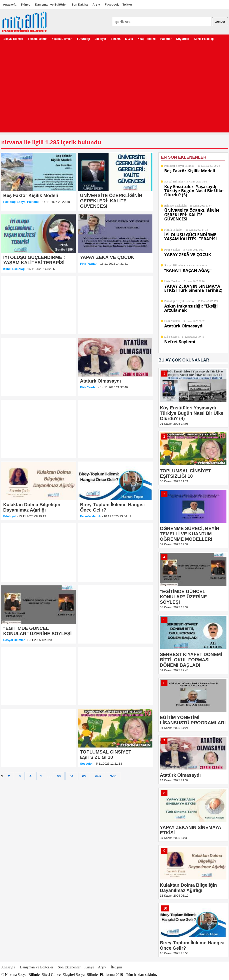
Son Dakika (80, 5)
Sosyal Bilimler (13, 39)
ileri (98, 776)
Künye (26, 5)
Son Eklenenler (69, 967)
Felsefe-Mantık (38, 39)
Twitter (127, 5)
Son (113, 776)
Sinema (116, 39)
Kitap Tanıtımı (147, 39)
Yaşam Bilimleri (62, 39)
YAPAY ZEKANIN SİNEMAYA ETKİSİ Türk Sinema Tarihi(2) (193, 288)
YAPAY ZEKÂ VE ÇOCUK (188, 254)
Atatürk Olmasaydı (184, 326)
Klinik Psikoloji (204, 39)
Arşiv (96, 5)
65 (84, 776)
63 (59, 776)
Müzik (129, 39)
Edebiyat (100, 39)
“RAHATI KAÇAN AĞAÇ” (188, 270)
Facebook (112, 5)
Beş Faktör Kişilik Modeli (190, 171)
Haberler (166, 39)
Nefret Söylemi (180, 342)
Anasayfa (10, 5)
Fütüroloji (83, 39)
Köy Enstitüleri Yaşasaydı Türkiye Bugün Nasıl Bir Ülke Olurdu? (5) (194, 191)
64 (71, 776)
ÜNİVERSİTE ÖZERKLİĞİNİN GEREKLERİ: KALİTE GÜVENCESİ (192, 215)
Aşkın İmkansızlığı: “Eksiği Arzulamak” (191, 308)
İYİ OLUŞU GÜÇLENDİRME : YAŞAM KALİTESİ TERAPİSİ (191, 237)
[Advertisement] (43, 89)
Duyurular (183, 39)
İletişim (116, 967)
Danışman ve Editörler (51, 5)
